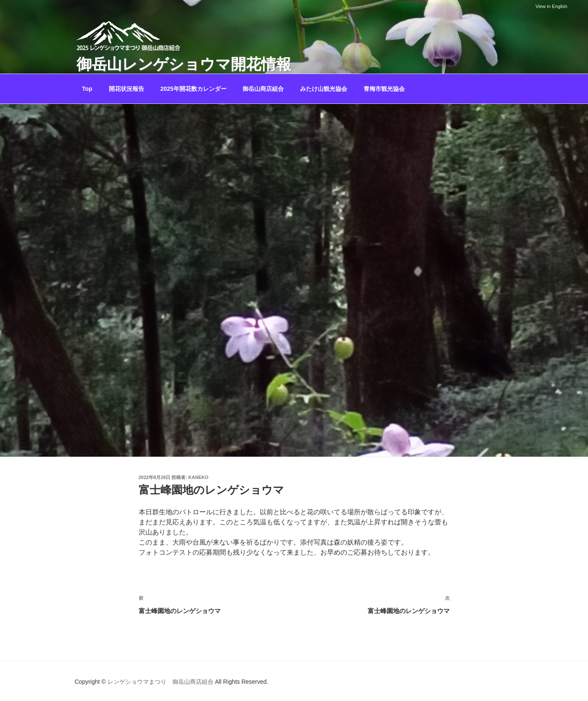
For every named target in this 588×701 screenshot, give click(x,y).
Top (87, 89)
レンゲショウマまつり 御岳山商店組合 (161, 682)
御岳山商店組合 (263, 89)
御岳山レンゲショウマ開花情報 (184, 64)
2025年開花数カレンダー (193, 89)
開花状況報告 (127, 89)
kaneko (198, 477)
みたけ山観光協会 (324, 89)
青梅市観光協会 (384, 89)
